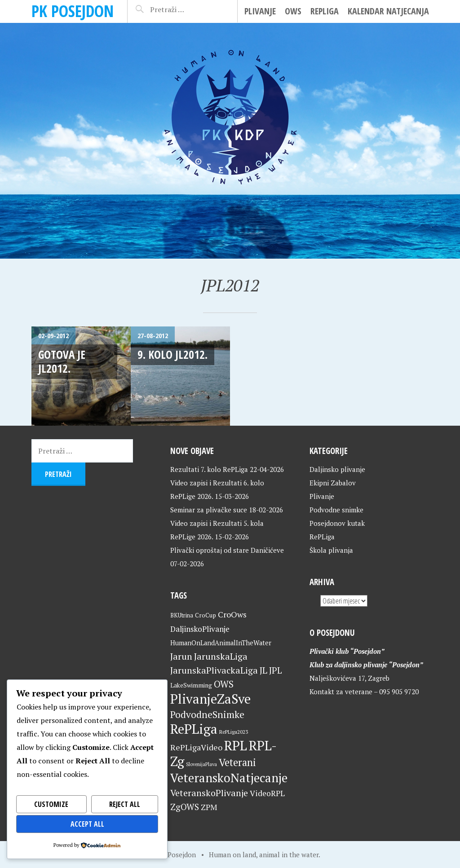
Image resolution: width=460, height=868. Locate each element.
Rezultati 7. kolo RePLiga (209, 469)
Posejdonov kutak (337, 523)
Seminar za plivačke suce (209, 510)
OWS (293, 11)
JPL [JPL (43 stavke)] (276, 670)
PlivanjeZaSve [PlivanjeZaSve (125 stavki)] (210, 699)
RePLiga (325, 11)
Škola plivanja (331, 550)
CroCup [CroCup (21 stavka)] (206, 615)
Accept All (87, 824)
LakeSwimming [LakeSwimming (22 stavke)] (191, 685)
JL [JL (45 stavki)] (263, 670)
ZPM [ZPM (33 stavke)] (209, 807)
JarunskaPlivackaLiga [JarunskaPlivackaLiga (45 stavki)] (214, 670)
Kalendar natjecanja (388, 11)
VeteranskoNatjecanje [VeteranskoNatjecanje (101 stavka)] (229, 778)
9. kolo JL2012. (172, 354)
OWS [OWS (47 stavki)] (224, 684)
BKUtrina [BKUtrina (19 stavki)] (182, 615)
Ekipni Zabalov (333, 483)
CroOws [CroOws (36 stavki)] (232, 614)
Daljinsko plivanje (337, 469)
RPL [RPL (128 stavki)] (236, 745)
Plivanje (260, 11)
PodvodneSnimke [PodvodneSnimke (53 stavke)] (207, 714)
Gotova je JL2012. (62, 361)
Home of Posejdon (168, 855)
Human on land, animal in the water (264, 855)
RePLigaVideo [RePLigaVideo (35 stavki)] (196, 747)
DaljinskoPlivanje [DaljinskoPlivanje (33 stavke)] (200, 629)
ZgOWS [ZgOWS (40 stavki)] (185, 807)
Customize (51, 804)
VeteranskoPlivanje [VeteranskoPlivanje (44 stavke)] (209, 793)
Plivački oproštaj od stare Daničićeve (227, 550)
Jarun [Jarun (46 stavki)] (181, 656)
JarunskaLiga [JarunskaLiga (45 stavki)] (221, 656)
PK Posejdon (73, 11)
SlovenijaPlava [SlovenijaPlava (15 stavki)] (201, 764)
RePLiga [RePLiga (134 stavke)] (194, 729)
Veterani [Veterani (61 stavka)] (237, 762)
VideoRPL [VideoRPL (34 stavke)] (267, 793)
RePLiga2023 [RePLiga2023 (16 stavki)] (234, 732)
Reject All (125, 804)
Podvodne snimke (336, 510)
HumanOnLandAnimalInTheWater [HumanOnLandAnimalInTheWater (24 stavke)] (221, 643)
